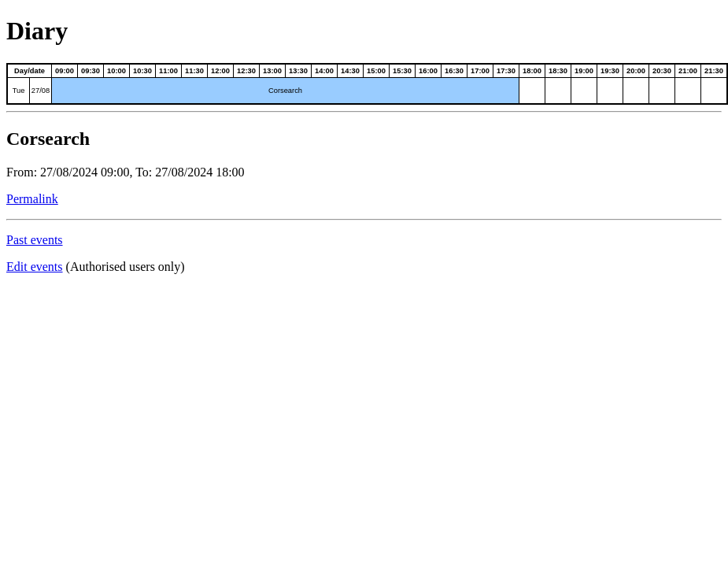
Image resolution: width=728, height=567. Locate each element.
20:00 (636, 71)
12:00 (220, 71)
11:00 (168, 71)
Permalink (32, 199)
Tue (19, 91)
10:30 (142, 71)
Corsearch (285, 91)
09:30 (91, 71)
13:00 (272, 71)
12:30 (246, 71)
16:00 (428, 71)
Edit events (35, 267)
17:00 (480, 71)
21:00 (688, 71)
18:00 (532, 71)
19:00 (584, 71)
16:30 (454, 71)
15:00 (376, 71)
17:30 (506, 71)
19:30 (610, 71)
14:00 (324, 71)
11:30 (194, 71)
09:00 (65, 71)
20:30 (662, 71)
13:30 (298, 71)
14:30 (350, 71)
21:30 (714, 71)
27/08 (41, 91)
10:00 (116, 71)
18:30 (558, 71)
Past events (35, 240)
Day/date (30, 71)
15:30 (402, 71)
